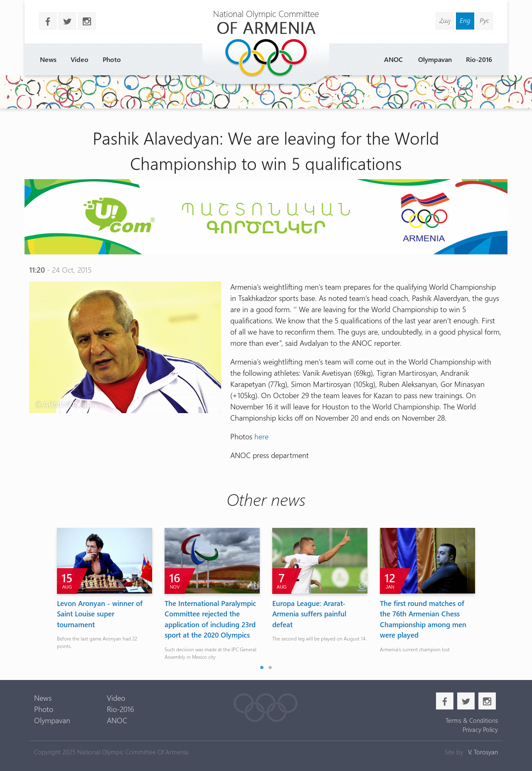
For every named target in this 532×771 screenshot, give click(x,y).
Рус (484, 20)
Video (80, 59)
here (261, 436)
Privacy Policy (480, 729)
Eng (465, 20)
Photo (112, 59)
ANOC (393, 59)
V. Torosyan (483, 752)
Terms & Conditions (472, 720)
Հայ (445, 20)
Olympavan (435, 59)
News (48, 59)
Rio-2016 (479, 59)
